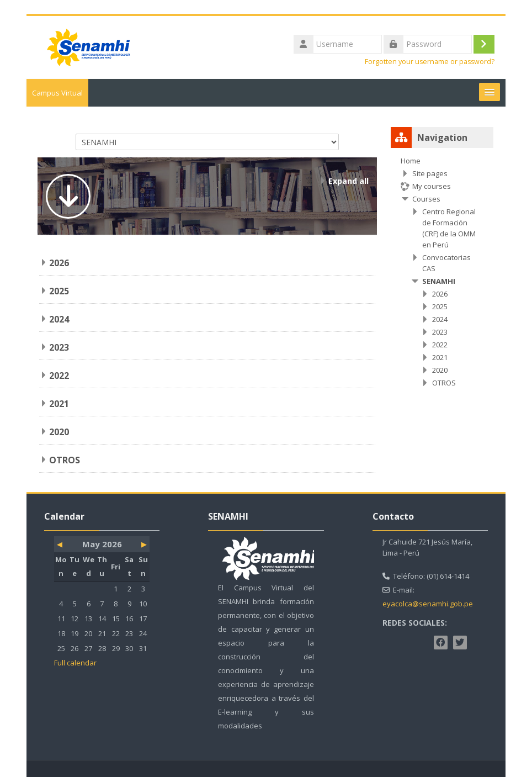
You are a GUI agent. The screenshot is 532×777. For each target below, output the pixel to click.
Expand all (349, 181)
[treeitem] (442, 272)
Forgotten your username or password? (430, 62)
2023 (59, 347)
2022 (59, 376)
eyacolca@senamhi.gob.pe (428, 604)
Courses (426, 199)
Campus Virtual (57, 93)
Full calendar (75, 663)
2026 (59, 263)
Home (411, 161)
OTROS (65, 460)
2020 (59, 432)
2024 (59, 319)
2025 (59, 291)
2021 (59, 404)
